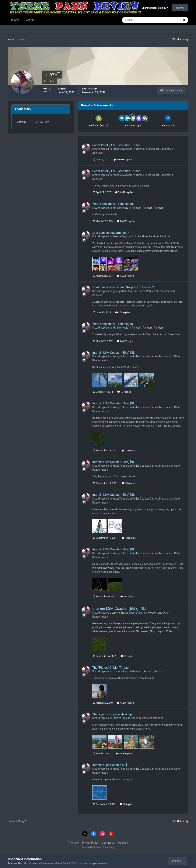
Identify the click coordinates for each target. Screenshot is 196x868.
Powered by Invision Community (98, 847)
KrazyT (96, 149)
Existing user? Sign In (155, 8)
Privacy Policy (90, 843)
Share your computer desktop (112, 714)
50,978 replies (123, 160)
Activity (30, 20)
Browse (15, 20)
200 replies (123, 312)
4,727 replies (125, 703)
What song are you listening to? (113, 204)
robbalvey (118, 149)
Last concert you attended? (111, 233)
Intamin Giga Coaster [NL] (110, 765)
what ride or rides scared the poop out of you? (123, 287)
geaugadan (119, 291)
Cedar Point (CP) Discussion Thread (116, 145)
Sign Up (180, 8)
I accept (178, 861)
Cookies (123, 843)
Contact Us (108, 843)
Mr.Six (116, 208)
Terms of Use (15, 863)
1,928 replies (125, 276)
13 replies (124, 392)
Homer (117, 671)
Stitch (116, 718)
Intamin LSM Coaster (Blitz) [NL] (114, 353)
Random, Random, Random (148, 208)
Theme (73, 843)
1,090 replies (124, 753)
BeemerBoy (119, 236)
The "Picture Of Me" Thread (110, 668)
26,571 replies (126, 221)
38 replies (127, 804)
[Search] (140, 20)
